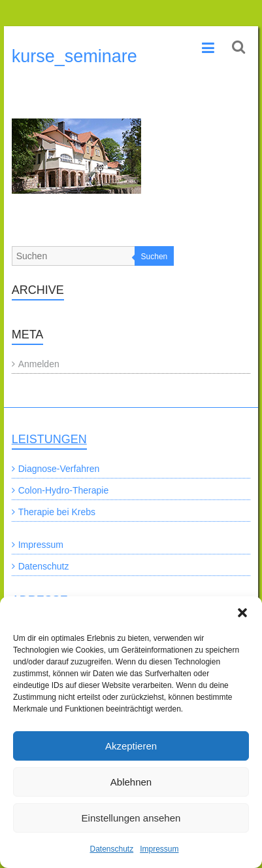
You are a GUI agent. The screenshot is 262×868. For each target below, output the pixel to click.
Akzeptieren (131, 746)
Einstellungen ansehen (131, 818)
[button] (242, 613)
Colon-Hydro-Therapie (64, 490)
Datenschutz (111, 849)
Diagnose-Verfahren (59, 469)
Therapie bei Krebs (57, 512)
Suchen (155, 257)
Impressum (159, 849)
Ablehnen (131, 782)
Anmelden (39, 364)
